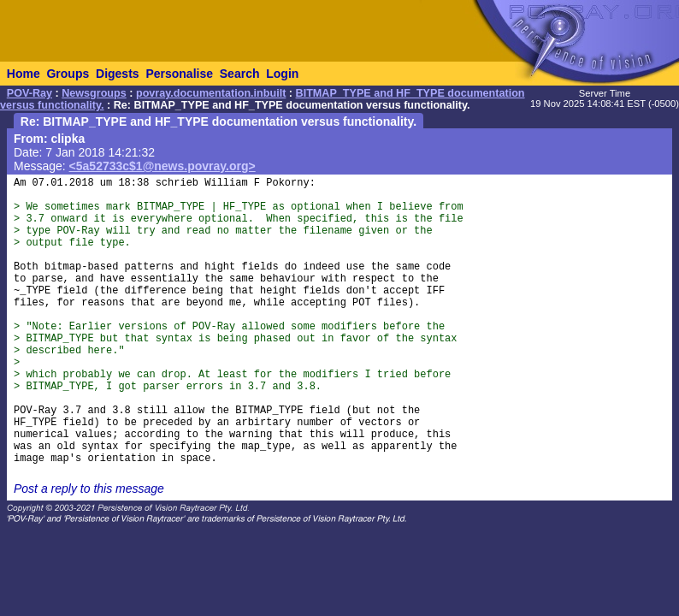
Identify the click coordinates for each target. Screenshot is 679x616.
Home (24, 74)
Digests (118, 74)
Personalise (179, 74)
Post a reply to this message (89, 489)
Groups (68, 74)
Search (240, 74)
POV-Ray (30, 93)
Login (282, 74)
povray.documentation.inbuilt (211, 93)
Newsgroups (94, 93)
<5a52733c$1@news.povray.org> (162, 166)
